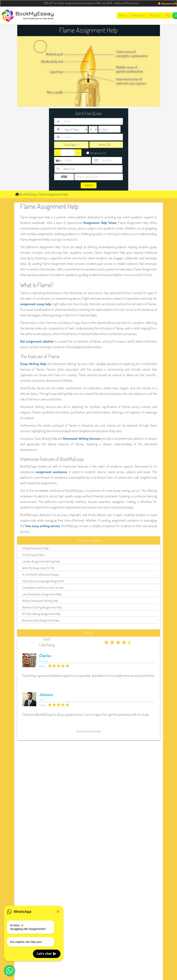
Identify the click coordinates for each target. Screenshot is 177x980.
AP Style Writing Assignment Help (41, 614)
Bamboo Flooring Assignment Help (42, 607)
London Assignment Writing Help (41, 561)
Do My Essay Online (33, 555)
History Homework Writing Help (40, 601)
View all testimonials (88, 731)
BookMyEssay (26, 194)
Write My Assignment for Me (38, 568)
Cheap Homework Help (35, 548)
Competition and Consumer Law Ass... (44, 588)
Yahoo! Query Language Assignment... (44, 581)
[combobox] (59, 161)
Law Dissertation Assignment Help (42, 594)
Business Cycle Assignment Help (41, 620)
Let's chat (47, 954)
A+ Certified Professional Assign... (41, 574)
